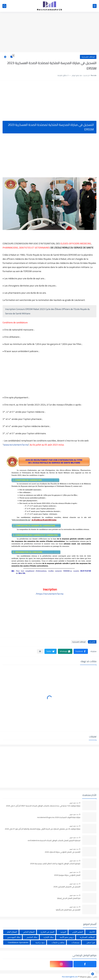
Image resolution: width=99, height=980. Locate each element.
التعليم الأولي (78, 932)
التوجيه (63, 932)
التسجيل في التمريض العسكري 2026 (67, 887)
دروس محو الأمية (67, 937)
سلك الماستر (32, 937)
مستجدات (75, 942)
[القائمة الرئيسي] (95, 6)
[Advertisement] (49, 32)
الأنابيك (92, 932)
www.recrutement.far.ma (16, 445)
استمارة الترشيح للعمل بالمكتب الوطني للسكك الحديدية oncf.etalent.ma (54, 841)
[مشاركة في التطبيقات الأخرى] (40, 651)
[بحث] (4, 6)
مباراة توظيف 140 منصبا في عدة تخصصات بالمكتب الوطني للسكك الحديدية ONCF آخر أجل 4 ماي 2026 (43, 806)
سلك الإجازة (49, 937)
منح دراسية (40, 942)
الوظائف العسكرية (88, 57)
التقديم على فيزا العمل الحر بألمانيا (68, 910)
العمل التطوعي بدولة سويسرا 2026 (67, 875)
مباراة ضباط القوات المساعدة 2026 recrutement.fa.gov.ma (59, 817)
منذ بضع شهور (74, 803)
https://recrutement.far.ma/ (49, 594)
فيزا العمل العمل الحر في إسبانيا (69, 898)
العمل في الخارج (48, 932)
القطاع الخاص (29, 932)
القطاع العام (12, 932)
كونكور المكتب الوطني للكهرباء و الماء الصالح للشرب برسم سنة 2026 (55, 864)
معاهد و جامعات (58, 942)
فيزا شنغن (91, 942)
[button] (81, 651)
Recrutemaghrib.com (70, 977)
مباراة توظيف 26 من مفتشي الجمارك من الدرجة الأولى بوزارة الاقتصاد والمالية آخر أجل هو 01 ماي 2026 (43, 829)
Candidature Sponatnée (18, 942)
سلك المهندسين (14, 937)
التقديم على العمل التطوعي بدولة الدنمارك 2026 (63, 852)
